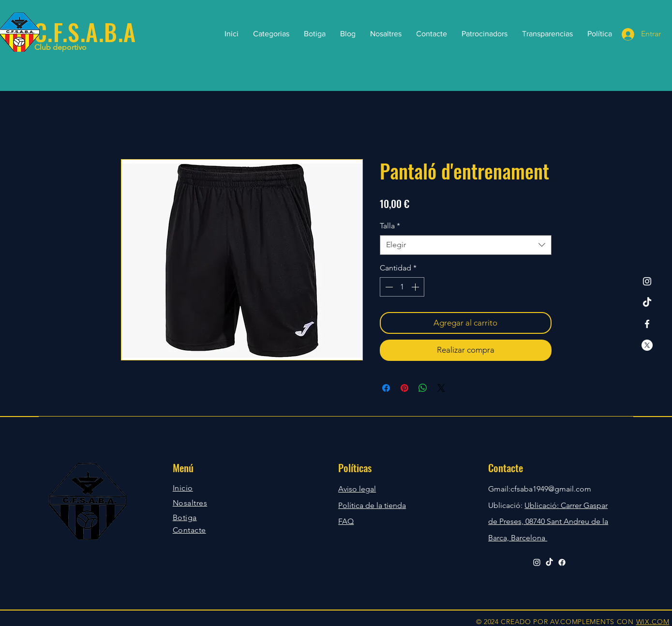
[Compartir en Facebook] (386, 388)
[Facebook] (647, 324)
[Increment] (416, 287)
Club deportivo (60, 47)
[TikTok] (647, 303)
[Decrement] (388, 287)
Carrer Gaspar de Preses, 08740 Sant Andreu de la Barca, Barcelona (548, 522)
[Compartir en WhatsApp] (423, 388)
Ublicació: (542, 505)
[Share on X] (441, 388)
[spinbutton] (402, 287)
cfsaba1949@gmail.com (551, 489)
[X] (647, 345)
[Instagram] (647, 281)
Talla (390, 226)
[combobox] (466, 245)
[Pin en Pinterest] (404, 388)
